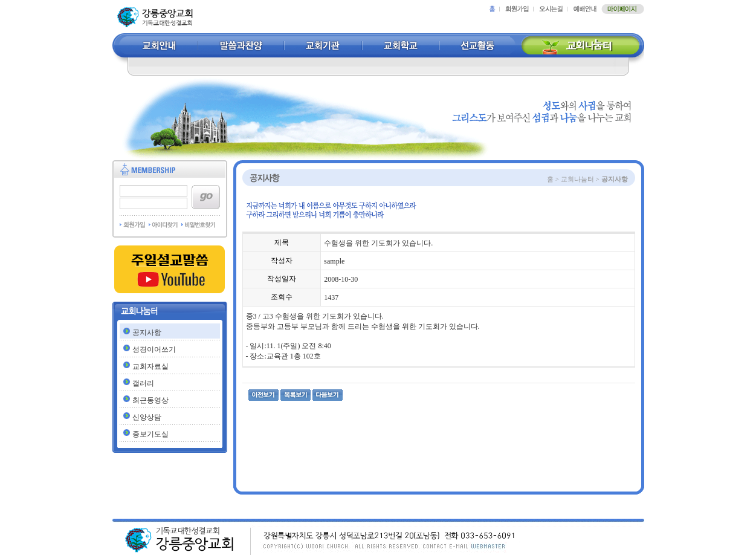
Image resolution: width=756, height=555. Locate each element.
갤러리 (143, 383)
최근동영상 (150, 400)
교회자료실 (150, 366)
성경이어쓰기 (154, 349)
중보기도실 (150, 434)
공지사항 (147, 333)
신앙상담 (147, 417)
